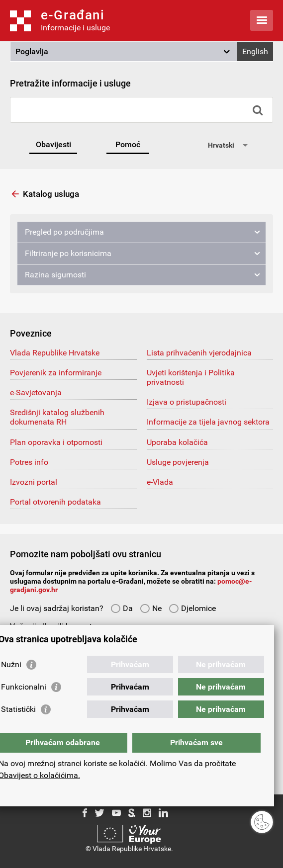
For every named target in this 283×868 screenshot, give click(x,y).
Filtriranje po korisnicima (68, 253)
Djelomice (192, 608)
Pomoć (128, 144)
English (255, 51)
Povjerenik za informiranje (56, 373)
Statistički (18, 709)
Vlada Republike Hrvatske (55, 353)
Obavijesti (53, 144)
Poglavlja (32, 51)
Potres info (29, 462)
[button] (124, 52)
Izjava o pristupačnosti (187, 402)
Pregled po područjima (64, 232)
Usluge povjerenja (178, 462)
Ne (151, 608)
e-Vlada (160, 482)
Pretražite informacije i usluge (70, 83)
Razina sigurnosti (55, 275)
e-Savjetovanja (36, 392)
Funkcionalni (24, 687)
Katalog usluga (51, 194)
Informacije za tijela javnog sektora (208, 422)
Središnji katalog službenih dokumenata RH (57, 417)
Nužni (11, 664)
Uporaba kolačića (177, 442)
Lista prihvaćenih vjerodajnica (199, 353)
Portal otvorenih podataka (55, 502)
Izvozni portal (34, 482)
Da (122, 608)
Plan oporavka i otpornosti (56, 442)
